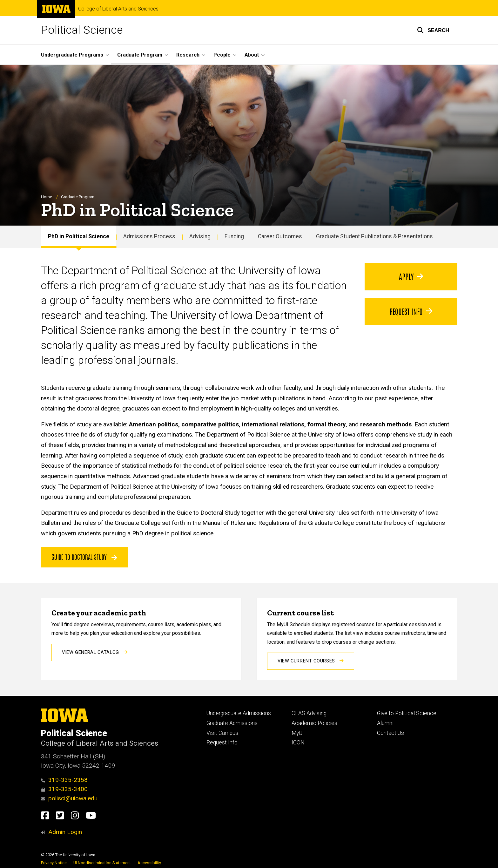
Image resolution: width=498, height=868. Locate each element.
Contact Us (390, 733)
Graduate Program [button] (140, 55)
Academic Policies (314, 723)
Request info (411, 311)
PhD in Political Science (79, 237)
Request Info (222, 743)
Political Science (82, 30)
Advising (200, 237)
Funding (234, 237)
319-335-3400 (64, 789)
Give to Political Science (407, 713)
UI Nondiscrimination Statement (102, 863)
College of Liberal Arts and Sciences (118, 9)
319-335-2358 (64, 780)
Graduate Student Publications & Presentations (374, 237)
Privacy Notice (54, 863)
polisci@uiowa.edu (69, 798)
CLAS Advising (309, 713)
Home (47, 197)
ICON (298, 743)
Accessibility (149, 863)
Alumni (385, 723)
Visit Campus (222, 733)
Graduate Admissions (232, 723)
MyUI (298, 733)
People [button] (222, 55)
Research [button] (188, 55)
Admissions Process (149, 237)
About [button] (252, 55)
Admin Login (65, 832)
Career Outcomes (280, 237)
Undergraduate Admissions (239, 713)
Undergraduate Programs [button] (72, 55)
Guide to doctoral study (84, 557)
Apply (411, 276)
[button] (433, 30)
